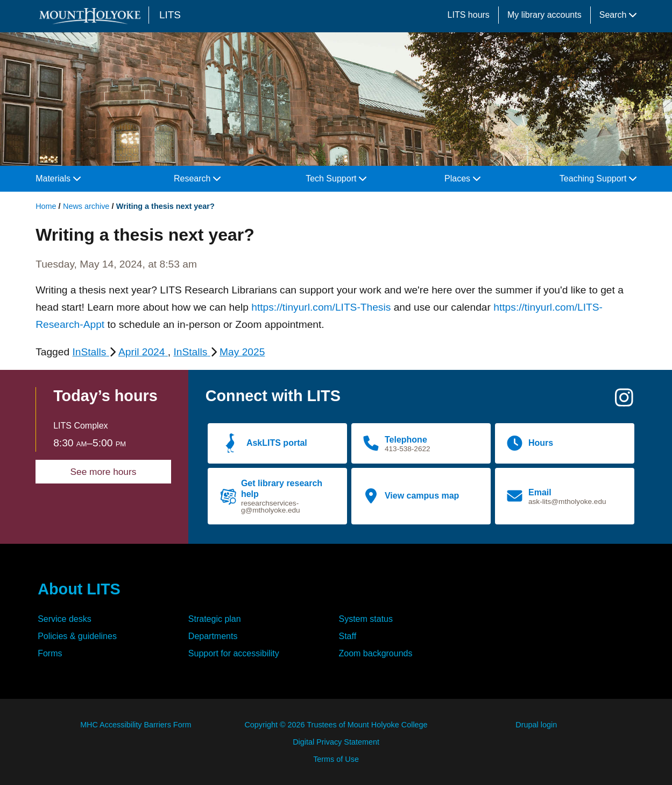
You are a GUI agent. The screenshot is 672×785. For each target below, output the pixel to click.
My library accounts (544, 15)
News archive (86, 206)
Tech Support (336, 178)
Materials (58, 178)
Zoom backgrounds (376, 653)
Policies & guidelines (77, 636)
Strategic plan (215, 619)
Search (618, 15)
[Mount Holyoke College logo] (92, 16)
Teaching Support (598, 178)
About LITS (79, 589)
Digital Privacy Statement (336, 742)
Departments (213, 636)
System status (366, 619)
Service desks (65, 619)
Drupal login (536, 725)
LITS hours (469, 15)
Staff (348, 636)
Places (462, 178)
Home (46, 206)
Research (197, 178)
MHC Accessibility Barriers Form (136, 725)
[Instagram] (624, 402)
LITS (170, 15)
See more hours (104, 472)
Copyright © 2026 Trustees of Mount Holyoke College (336, 725)
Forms (50, 653)
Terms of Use (336, 759)
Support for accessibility (234, 653)
